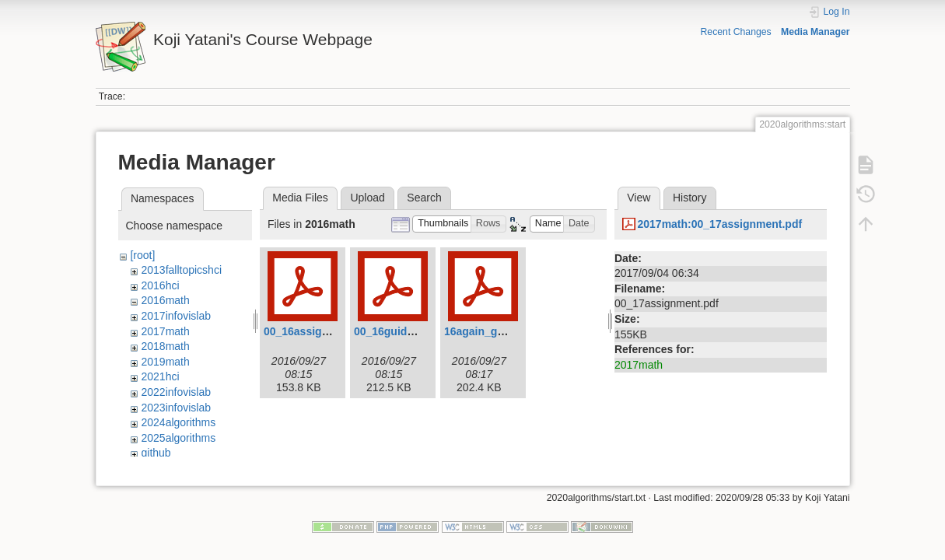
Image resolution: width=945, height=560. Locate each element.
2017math (165, 331)
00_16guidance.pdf (403, 331)
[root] (142, 255)
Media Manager (815, 32)
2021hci (160, 376)
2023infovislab (176, 408)
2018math (165, 346)
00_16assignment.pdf (319, 331)
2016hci (160, 285)
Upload (367, 198)
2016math (165, 300)
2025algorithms (178, 438)
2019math (165, 362)
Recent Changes (735, 32)
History (690, 198)
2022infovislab (176, 392)
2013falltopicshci (181, 270)
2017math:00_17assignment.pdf (719, 224)
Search (424, 198)
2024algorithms (178, 422)
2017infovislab (176, 316)
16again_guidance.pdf (501, 331)
